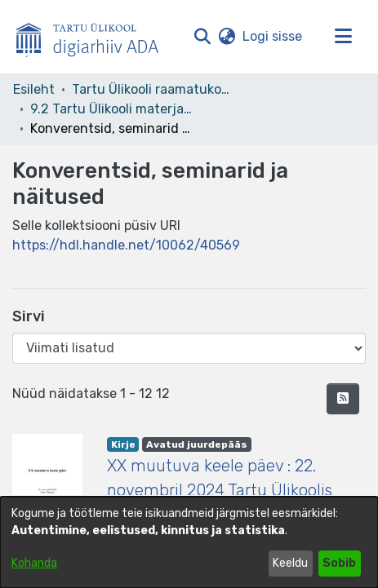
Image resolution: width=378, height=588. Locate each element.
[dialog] (189, 542)
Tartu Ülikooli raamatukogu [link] (153, 89)
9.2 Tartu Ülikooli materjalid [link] (112, 109)
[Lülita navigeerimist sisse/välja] (343, 37)
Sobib (339, 563)
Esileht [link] (34, 89)
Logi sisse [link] (273, 36)
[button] (202, 37)
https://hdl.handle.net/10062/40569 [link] (126, 245)
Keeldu (290, 563)
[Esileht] (94, 37)
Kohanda (34, 563)
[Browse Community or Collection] (189, 348)
